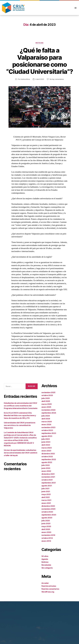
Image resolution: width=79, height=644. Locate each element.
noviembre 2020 (48, 509)
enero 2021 (46, 503)
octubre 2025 (47, 395)
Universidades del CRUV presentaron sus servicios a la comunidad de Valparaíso (20, 425)
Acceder (45, 583)
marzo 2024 (47, 422)
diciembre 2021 (48, 474)
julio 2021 (45, 489)
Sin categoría (47, 568)
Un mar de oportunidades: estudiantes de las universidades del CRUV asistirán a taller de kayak (21, 453)
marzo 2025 (47, 404)
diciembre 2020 (48, 506)
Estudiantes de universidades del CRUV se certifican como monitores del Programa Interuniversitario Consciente (21, 406)
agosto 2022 (47, 462)
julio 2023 (46, 439)
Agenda (45, 559)
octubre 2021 (47, 480)
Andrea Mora (25, 79)
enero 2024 (46, 424)
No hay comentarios (57, 79)
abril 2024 (46, 419)
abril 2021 (46, 497)
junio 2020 (46, 523)
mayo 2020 (46, 526)
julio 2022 (46, 465)
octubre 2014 (47, 538)
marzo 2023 (47, 448)
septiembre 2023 (49, 433)
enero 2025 (46, 407)
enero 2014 (46, 541)
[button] (75, 8)
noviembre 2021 (48, 477)
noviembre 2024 (48, 410)
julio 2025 (46, 398)
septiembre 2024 (49, 413)
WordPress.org (48, 592)
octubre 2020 (47, 512)
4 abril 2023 (40, 79)
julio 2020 (46, 521)
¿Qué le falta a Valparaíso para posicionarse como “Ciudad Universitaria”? (40, 61)
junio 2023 (46, 442)
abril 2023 (46, 445)
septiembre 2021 (49, 483)
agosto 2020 (47, 518)
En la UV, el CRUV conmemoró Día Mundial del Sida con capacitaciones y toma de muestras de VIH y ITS (20, 415)
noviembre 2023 (48, 427)
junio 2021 (46, 491)
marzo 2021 (46, 500)
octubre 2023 (47, 430)
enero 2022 (46, 471)
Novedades (46, 565)
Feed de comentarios (50, 589)
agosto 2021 (47, 486)
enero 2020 (46, 532)
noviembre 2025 (48, 392)
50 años (45, 556)
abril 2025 (46, 401)
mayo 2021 (46, 494)
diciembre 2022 (48, 454)
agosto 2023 (47, 436)
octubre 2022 (47, 457)
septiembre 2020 (49, 515)
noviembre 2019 (48, 535)
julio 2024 (46, 416)
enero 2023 (46, 451)
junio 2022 (46, 468)
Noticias (39, 43)
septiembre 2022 (49, 459)
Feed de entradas (49, 586)
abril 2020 (46, 529)
